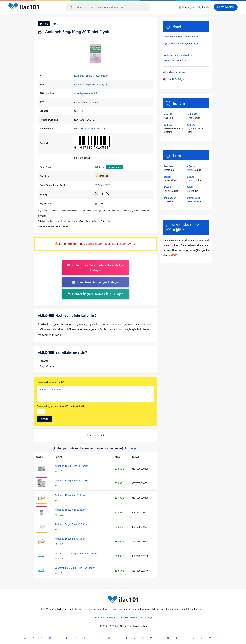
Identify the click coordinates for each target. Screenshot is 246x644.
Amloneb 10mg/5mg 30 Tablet (71, 495)
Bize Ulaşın (147, 618)
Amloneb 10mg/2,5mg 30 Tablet (71, 481)
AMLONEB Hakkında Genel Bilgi (181, 37)
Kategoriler (112, 618)
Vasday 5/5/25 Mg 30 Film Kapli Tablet (75, 568)
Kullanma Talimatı (174, 72)
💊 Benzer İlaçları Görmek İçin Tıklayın (96, 294)
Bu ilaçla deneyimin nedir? (51, 382)
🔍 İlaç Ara (204, 7)
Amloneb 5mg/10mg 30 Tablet (71, 510)
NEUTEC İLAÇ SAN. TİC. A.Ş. (90, 129)
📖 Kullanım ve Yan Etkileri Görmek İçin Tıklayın (95, 268)
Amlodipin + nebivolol (85, 93)
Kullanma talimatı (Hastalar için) (91, 76)
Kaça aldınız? (114, 167)
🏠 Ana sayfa (186, 7)
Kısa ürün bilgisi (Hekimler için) (90, 85)
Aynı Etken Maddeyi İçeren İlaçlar (181, 43)
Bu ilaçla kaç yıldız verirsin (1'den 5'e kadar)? (61, 406)
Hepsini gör (131, 448)
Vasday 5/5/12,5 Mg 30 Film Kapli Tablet (76, 553)
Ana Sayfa (98, 618)
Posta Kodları (226, 7)
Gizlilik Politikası (130, 618)
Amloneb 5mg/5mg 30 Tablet (70, 539)
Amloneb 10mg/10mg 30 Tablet (71, 466)
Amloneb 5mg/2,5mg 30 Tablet (71, 524)
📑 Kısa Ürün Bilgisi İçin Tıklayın (95, 282)
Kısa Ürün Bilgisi (174, 79)
